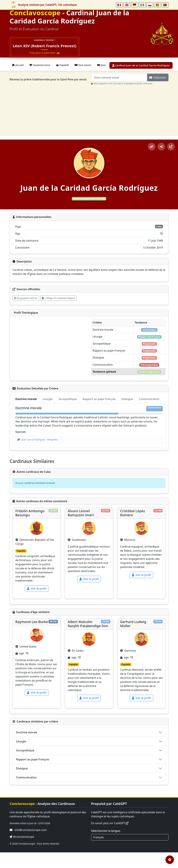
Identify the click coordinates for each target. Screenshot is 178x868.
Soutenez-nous (42, 65)
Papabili (66, 65)
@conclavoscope (22, 852)
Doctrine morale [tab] (26, 414)
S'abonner (158, 77)
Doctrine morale (27, 748)
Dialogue (22, 784)
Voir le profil (37, 604)
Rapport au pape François (33, 775)
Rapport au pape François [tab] (99, 414)
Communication (26, 793)
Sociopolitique (25, 766)
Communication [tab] (149, 414)
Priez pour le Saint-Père (46, 53)
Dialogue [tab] (127, 414)
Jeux (108, 65)
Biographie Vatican (26, 298)
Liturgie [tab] (48, 414)
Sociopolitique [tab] (68, 414)
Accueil (18, 65)
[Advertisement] (91, 109)
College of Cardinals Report (58, 298)
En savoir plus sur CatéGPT (110, 839)
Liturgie (21, 757)
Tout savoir (88, 65)
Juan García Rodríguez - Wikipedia (40, 455)
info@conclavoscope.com (31, 846)
